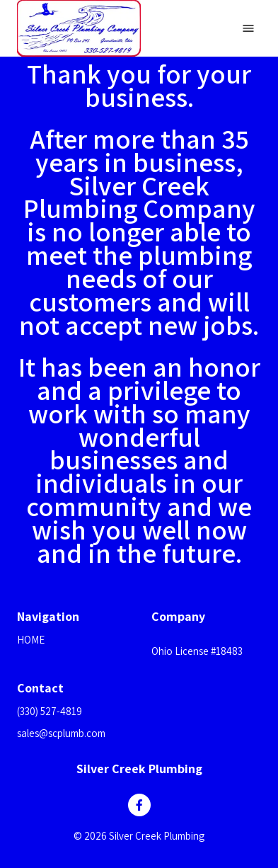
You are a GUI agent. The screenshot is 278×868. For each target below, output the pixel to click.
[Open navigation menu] (248, 28)
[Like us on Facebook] (139, 805)
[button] (206, 634)
